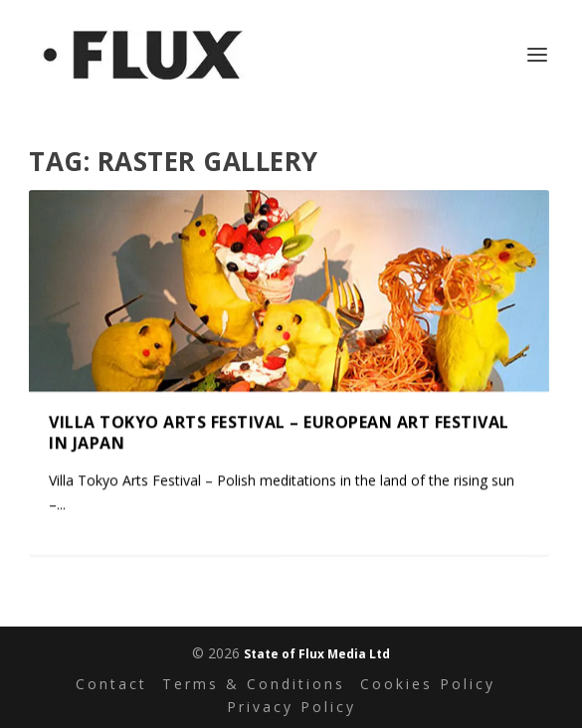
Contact (111, 684)
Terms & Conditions (254, 684)
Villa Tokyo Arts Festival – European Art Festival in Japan (279, 432)
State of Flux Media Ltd (317, 654)
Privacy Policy (291, 707)
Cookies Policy (428, 684)
